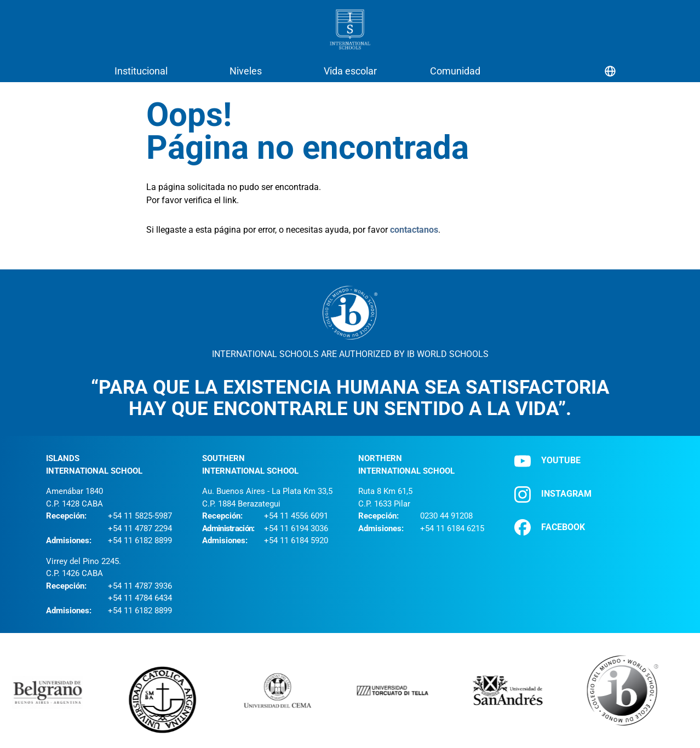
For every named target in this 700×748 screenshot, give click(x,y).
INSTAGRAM (553, 494)
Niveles (246, 71)
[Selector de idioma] (610, 71)
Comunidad (455, 71)
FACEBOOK (550, 528)
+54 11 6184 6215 (452, 528)
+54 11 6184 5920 (296, 540)
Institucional (141, 71)
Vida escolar (350, 71)
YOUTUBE (547, 461)
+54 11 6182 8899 (140, 540)
